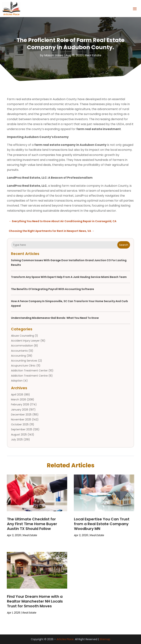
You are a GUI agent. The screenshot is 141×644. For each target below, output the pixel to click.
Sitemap (105, 639)
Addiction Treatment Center (29, 371)
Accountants (19, 351)
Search (124, 245)
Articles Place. (65, 639)
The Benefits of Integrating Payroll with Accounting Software (53, 289)
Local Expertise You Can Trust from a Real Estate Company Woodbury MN (102, 524)
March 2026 (19, 399)
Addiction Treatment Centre (29, 375)
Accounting (18, 356)
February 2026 (20, 404)
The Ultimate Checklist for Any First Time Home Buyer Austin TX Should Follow (32, 524)
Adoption (17, 381)
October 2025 (20, 424)
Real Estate (93, 55)
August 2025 (19, 434)
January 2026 (20, 409)
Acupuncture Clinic (23, 366)
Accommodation (22, 346)
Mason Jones (54, 55)
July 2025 (17, 439)
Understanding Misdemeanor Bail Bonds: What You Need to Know (55, 318)
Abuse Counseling (22, 336)
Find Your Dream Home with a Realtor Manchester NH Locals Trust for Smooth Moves (35, 601)
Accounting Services (24, 361)
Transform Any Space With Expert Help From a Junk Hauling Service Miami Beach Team (69, 277)
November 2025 (21, 419)
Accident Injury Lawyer (25, 341)
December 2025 (21, 415)
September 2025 (22, 429)
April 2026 (17, 395)
